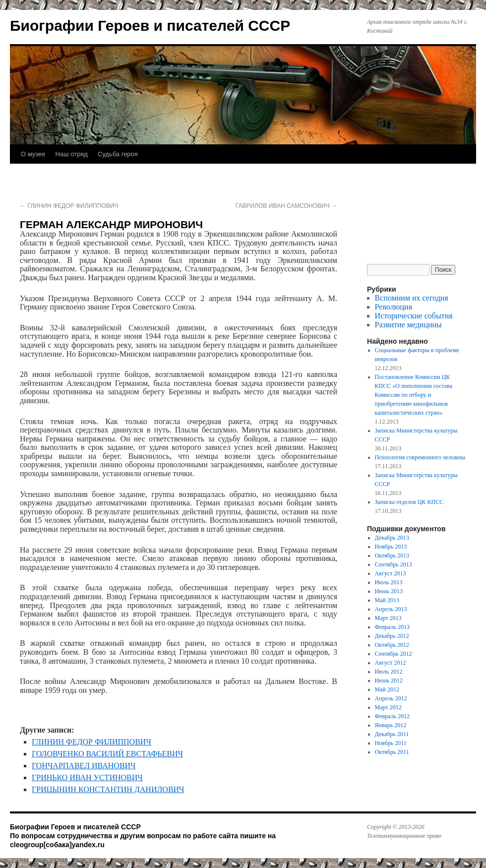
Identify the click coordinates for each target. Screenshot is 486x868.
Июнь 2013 (389, 591)
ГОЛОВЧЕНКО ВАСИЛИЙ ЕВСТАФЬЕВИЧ (107, 754)
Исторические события (414, 316)
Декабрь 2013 (392, 538)
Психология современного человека (420, 457)
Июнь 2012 (389, 681)
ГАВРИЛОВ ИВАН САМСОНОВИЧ (286, 206)
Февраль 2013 (392, 627)
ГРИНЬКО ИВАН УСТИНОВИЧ (87, 777)
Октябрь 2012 (392, 645)
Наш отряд (72, 154)
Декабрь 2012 (392, 636)
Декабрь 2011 (392, 734)
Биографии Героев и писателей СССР (150, 26)
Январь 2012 (391, 725)
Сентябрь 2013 (394, 564)
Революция (394, 307)
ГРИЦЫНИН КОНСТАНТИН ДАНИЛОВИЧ (108, 789)
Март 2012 (388, 707)
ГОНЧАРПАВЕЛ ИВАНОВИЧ (84, 766)
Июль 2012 (389, 672)
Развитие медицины (408, 325)
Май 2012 (387, 689)
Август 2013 (391, 573)
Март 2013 (388, 618)
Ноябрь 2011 (391, 743)
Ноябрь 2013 (391, 547)
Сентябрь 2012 (394, 654)
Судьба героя (118, 154)
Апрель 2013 (391, 609)
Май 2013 (387, 600)
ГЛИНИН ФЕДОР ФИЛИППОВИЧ (69, 206)
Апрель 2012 (391, 698)
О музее (33, 154)
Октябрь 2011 (392, 752)
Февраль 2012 (392, 716)
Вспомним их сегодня (412, 298)
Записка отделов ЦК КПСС (409, 502)
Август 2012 (391, 663)
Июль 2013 (389, 582)
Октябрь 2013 (392, 556)
